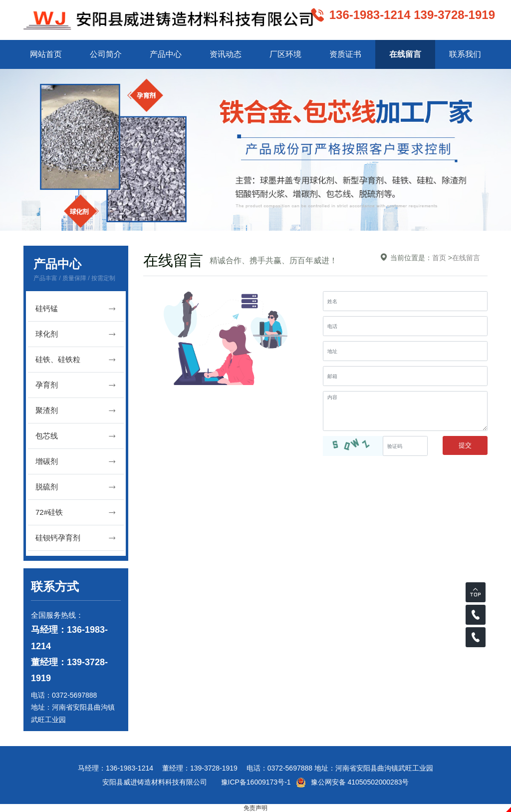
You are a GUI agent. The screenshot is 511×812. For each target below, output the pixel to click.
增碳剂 (76, 462)
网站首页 (46, 54)
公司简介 (106, 54)
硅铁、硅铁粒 (76, 360)
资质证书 (345, 54)
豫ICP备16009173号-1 (256, 782)
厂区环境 (285, 54)
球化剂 (76, 334)
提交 (465, 445)
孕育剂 (76, 385)
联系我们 (465, 54)
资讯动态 (226, 54)
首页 (439, 258)
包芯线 (76, 436)
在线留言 (405, 54)
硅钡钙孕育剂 (76, 538)
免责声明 (255, 808)
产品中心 (166, 54)
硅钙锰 (76, 309)
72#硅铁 (76, 513)
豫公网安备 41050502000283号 (353, 782)
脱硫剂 (76, 487)
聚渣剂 (76, 411)
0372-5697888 (74, 695)
